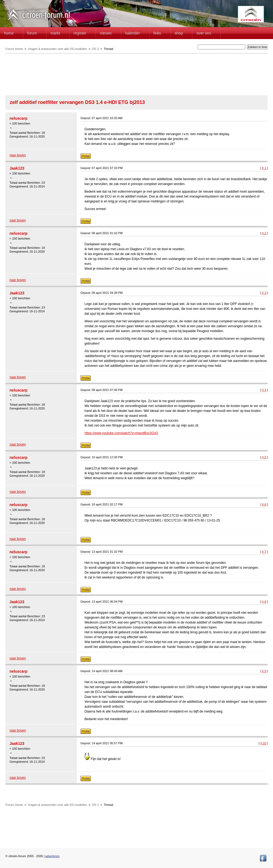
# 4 (264, 390)
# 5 (264, 457)
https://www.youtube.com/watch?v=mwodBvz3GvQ (121, 433)
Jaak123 (17, 168)
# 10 (263, 743)
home (9, 33)
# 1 (264, 168)
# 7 (264, 552)
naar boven (18, 155)
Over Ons (204, 33)
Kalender (133, 33)
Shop (179, 33)
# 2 (264, 233)
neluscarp (18, 118)
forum (32, 33)
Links (157, 33)
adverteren (53, 856)
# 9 (264, 671)
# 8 (264, 602)
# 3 (264, 293)
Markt (55, 33)
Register (80, 33)
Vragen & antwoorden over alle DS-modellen (57, 49)
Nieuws (106, 33)
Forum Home (14, 49)
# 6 (264, 504)
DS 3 (95, 49)
